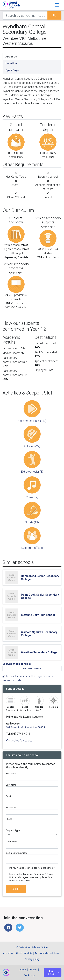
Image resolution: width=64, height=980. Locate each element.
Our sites (51, 972)
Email (9, 796)
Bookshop (29, 975)
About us (11, 57)
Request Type (13, 830)
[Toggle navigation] (57, 5)
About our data (24, 953)
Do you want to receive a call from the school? (32, 868)
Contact (33, 969)
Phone (9, 819)
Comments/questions (17, 853)
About (23, 969)
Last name (11, 785)
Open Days (12, 70)
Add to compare (32, 668)
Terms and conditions (47, 953)
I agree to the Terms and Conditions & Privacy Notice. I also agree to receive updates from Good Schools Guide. (31, 877)
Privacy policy (32, 959)
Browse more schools (17, 664)
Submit (16, 889)
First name (11, 773)
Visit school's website (19, 740)
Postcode (11, 807)
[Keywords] (25, 15)
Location (11, 63)
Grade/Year (12, 842)
